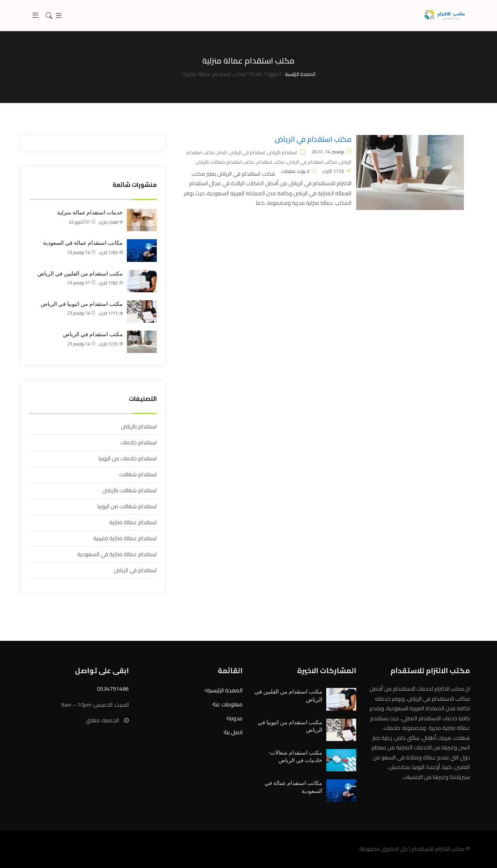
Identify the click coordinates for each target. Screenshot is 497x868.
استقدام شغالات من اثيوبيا (127, 506)
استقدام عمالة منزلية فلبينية (125, 538)
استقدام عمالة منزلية (133, 522)
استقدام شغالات (138, 474)
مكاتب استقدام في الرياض (312, 162)
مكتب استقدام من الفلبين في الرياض (80, 273)
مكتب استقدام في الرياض (313, 139)
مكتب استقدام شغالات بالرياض (225, 162)
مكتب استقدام (271, 162)
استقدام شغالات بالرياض (129, 490)
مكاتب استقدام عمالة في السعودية (83, 243)
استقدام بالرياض (282, 152)
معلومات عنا (228, 704)
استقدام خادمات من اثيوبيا (128, 458)
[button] (35, 16)
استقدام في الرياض (247, 152)
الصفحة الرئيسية (225, 690)
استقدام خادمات (139, 442)
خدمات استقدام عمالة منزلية (90, 212)
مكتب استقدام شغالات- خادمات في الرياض (295, 757)
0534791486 (113, 689)
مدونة (235, 718)
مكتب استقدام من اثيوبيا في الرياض (82, 304)
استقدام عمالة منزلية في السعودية (117, 554)
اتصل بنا (234, 732)
